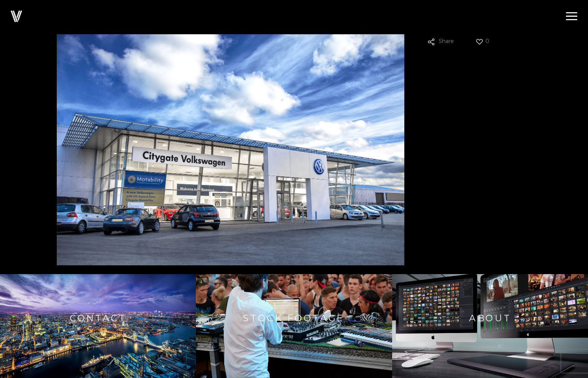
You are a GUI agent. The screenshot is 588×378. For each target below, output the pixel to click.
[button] (572, 16)
